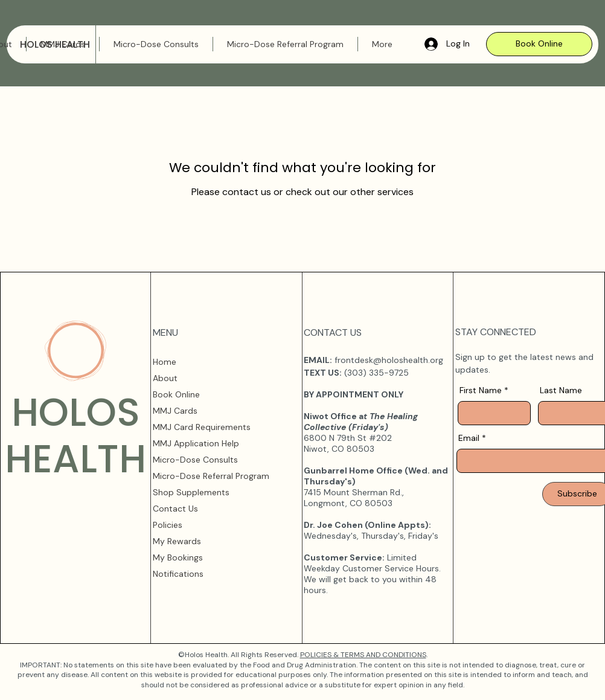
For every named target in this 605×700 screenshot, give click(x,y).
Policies (168, 525)
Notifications (178, 574)
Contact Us (175, 509)
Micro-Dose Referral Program (211, 476)
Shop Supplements (191, 492)
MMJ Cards (175, 411)
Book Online (176, 394)
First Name (481, 390)
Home (165, 362)
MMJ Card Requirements (202, 427)
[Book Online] (539, 44)
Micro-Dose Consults (195, 460)
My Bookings (178, 557)
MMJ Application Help (196, 443)
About (165, 378)
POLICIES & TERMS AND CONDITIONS (363, 655)
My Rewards (177, 541)
